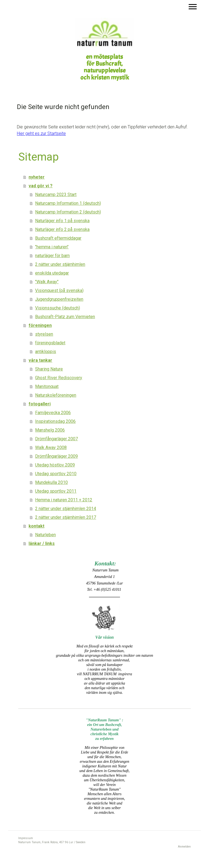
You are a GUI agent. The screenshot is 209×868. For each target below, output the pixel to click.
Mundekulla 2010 (51, 482)
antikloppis (46, 352)
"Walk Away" (47, 282)
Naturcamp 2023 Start (56, 195)
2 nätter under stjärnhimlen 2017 (66, 517)
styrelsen (44, 334)
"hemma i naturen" (52, 247)
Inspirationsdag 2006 (55, 421)
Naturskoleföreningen (56, 395)
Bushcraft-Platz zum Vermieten (65, 317)
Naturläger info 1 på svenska (62, 221)
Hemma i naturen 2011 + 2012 (64, 500)
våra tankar (40, 360)
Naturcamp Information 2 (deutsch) (68, 212)
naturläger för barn (52, 256)
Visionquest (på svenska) (59, 290)
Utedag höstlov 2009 (55, 465)
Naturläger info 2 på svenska (62, 229)
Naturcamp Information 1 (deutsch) (68, 203)
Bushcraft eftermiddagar (58, 238)
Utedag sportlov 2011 (56, 491)
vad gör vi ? (41, 186)
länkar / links (42, 543)
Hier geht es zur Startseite (41, 133)
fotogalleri (40, 404)
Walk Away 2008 (51, 447)
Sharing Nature (49, 369)
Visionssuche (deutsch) (58, 308)
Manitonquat (47, 386)
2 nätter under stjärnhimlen (60, 264)
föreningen (40, 325)
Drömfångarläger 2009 (56, 456)
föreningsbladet (50, 343)
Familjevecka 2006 (53, 413)
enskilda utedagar (52, 273)
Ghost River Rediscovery (59, 378)
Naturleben (45, 535)
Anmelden (184, 847)
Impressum (26, 838)
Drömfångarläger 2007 (56, 439)
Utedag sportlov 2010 (56, 474)
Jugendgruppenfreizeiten (59, 299)
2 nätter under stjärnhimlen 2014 (66, 509)
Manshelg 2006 (50, 430)
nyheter (37, 177)
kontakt (36, 526)
